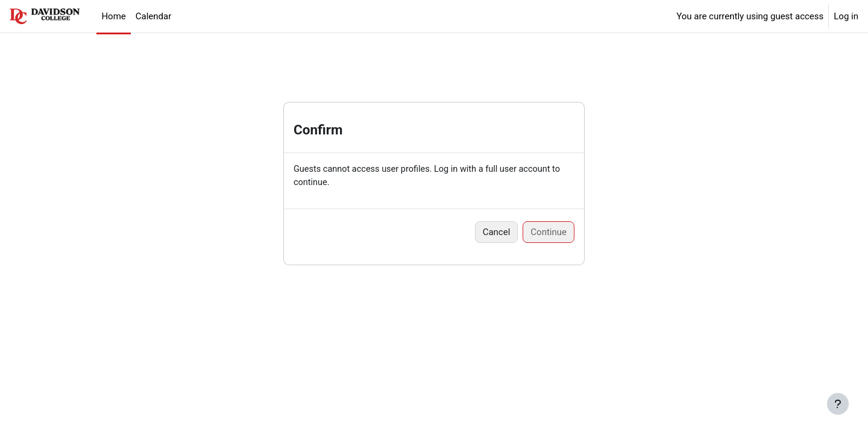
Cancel (497, 233)
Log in (846, 16)
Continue (549, 233)
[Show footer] (838, 404)
